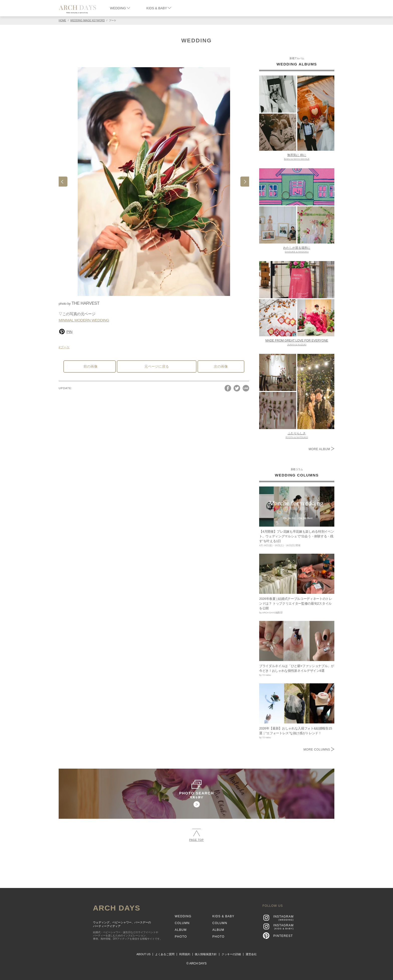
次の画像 (221, 366)
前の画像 (90, 366)
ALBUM (181, 930)
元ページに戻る (157, 366)
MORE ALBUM (321, 449)
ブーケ (65, 347)
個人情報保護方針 (206, 954)
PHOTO (181, 937)
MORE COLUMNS (319, 750)
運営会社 (251, 954)
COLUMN (182, 923)
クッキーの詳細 (231, 954)
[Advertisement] (197, 863)
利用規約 (185, 954)
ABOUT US (144, 954)
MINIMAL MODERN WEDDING (84, 320)
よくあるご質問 (165, 954)
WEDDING (120, 8)
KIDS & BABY (159, 8)
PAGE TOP (197, 835)
